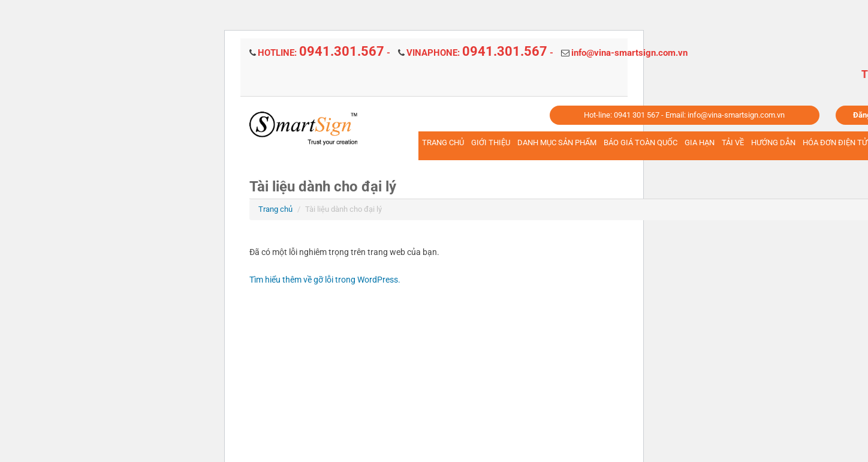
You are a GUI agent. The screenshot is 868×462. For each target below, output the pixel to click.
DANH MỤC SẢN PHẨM (557, 142)
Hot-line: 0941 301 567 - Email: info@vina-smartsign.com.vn (684, 115)
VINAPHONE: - (480, 53)
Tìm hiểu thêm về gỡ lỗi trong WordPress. (325, 280)
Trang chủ (275, 209)
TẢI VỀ (733, 142)
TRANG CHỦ (443, 142)
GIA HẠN (700, 142)
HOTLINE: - (324, 53)
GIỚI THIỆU (491, 142)
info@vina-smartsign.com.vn (629, 53)
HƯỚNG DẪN (773, 142)
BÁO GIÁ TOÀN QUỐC (641, 142)
